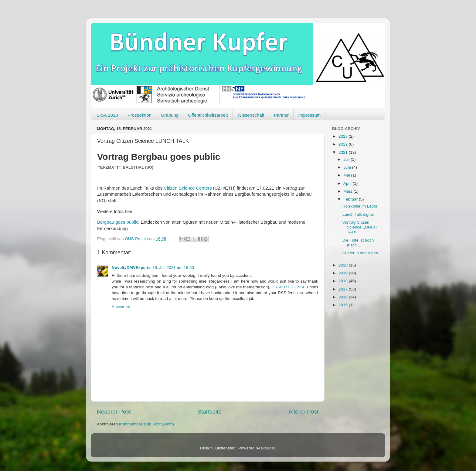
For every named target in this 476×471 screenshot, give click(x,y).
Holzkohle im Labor (360, 206)
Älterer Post (303, 412)
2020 (344, 265)
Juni (348, 167)
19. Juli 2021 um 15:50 (173, 268)
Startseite (209, 412)
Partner (281, 115)
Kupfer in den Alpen (360, 253)
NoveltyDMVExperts (131, 268)
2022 (344, 144)
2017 (344, 289)
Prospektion (139, 115)
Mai (347, 175)
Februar (351, 199)
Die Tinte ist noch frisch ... (358, 243)
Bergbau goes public (118, 222)
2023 (344, 136)
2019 (344, 273)
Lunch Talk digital (358, 214)
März (348, 191)
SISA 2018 (107, 115)
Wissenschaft (251, 115)
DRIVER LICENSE (289, 287)
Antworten (121, 307)
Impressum (309, 115)
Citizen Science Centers (188, 188)
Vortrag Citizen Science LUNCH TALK (360, 227)
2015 (344, 305)
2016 (344, 297)
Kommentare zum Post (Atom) (147, 424)
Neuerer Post (114, 412)
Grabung (170, 115)
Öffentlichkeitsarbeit (208, 115)
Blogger (268, 448)
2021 (344, 152)
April (348, 183)
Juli (347, 159)
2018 (344, 281)
